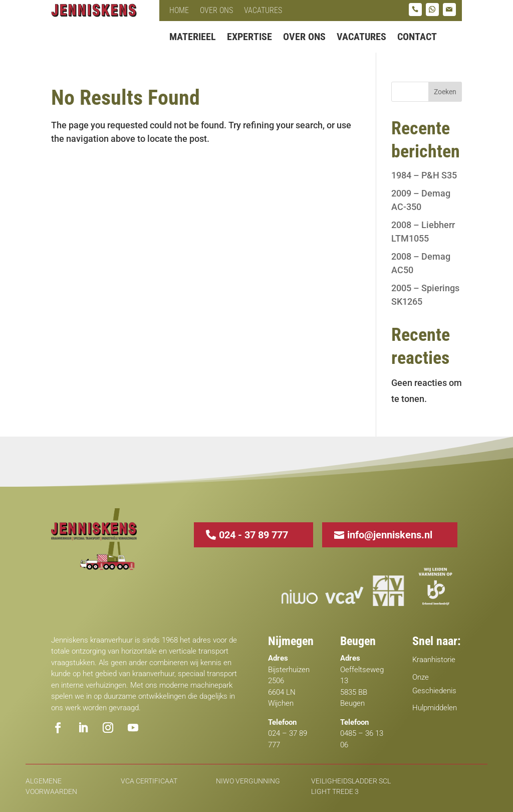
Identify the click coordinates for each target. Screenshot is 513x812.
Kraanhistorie (434, 660)
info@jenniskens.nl (390, 535)
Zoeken (445, 92)
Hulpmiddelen (435, 708)
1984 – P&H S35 (424, 175)
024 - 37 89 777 (253, 535)
